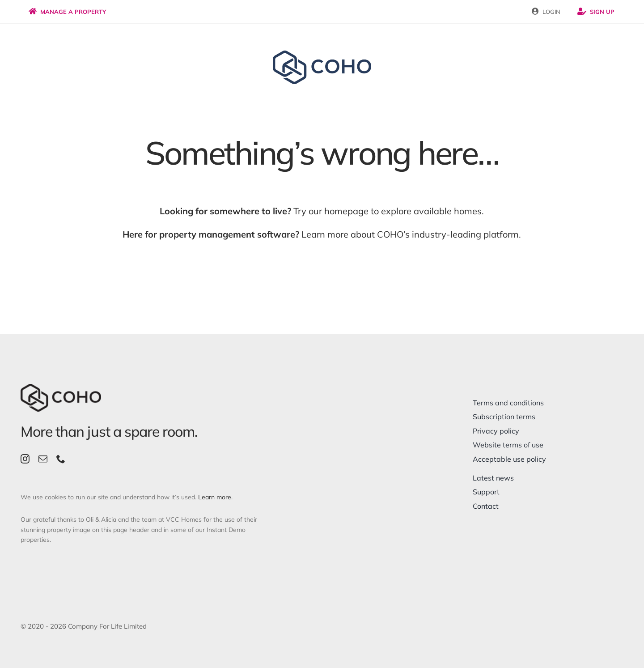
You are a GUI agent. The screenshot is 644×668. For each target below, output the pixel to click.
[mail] (43, 459)
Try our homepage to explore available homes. (322, 211)
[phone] (61, 459)
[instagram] (25, 459)
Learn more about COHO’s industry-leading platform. (322, 234)
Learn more (215, 497)
